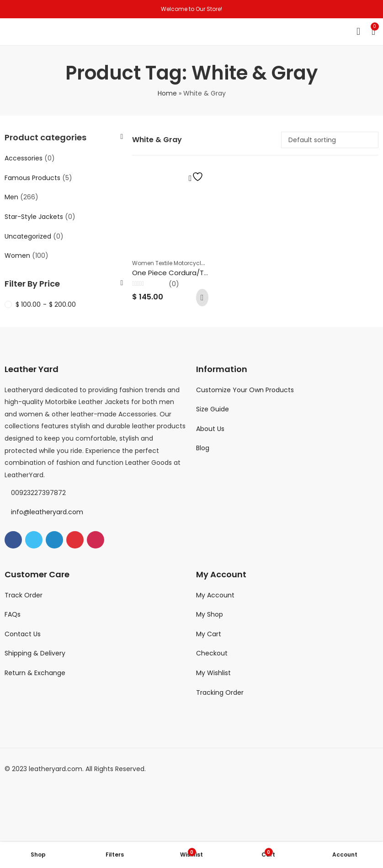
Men (11, 197)
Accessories (24, 158)
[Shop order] (330, 140)
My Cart (209, 634)
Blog (203, 448)
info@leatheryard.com (47, 512)
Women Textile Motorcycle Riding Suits (186, 263)
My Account (215, 595)
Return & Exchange (35, 673)
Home (167, 93)
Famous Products (32, 178)
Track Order (24, 595)
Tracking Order (220, 692)
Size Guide (213, 409)
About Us (210, 429)
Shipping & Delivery (35, 653)
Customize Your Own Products (245, 390)
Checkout (212, 653)
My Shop (210, 614)
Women (17, 256)
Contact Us (23, 634)
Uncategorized (28, 236)
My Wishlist (213, 673)
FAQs (13, 614)
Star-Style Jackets (34, 217)
